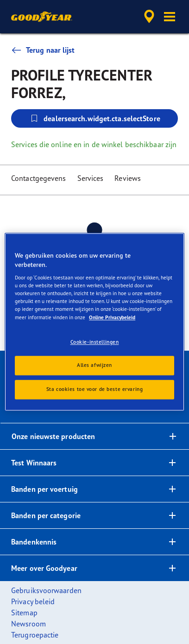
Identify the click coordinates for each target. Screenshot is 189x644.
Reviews (128, 178)
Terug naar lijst (43, 50)
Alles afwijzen (94, 365)
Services (91, 178)
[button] (170, 17)
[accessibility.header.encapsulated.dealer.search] (149, 17)
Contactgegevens (39, 178)
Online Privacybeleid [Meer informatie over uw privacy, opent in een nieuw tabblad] (112, 317)
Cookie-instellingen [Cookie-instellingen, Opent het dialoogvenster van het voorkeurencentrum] (95, 342)
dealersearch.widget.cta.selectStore (94, 118)
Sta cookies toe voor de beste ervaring (95, 390)
